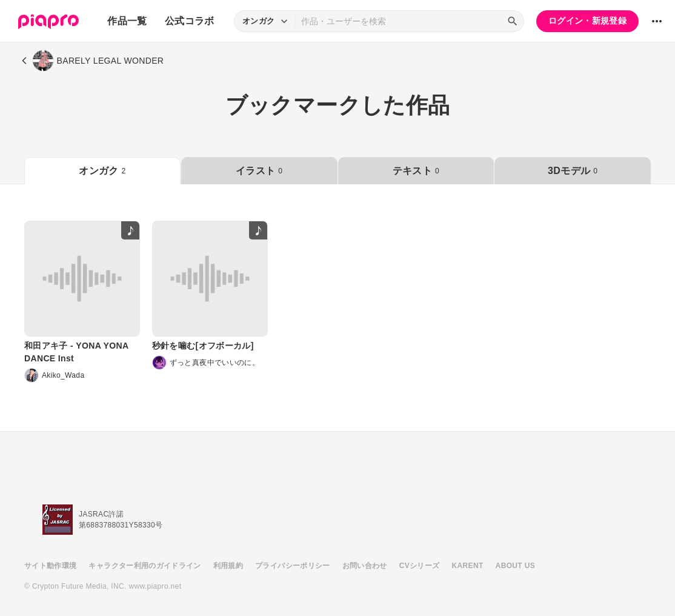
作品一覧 (127, 21)
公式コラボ (190, 21)
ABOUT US (515, 566)
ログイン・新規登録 (587, 21)
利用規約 (228, 566)
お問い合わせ (365, 566)
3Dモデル (573, 171)
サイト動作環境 (50, 566)
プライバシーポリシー (293, 566)
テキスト (416, 171)
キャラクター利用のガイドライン (145, 566)
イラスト (259, 171)
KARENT (468, 566)
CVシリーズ (420, 566)
